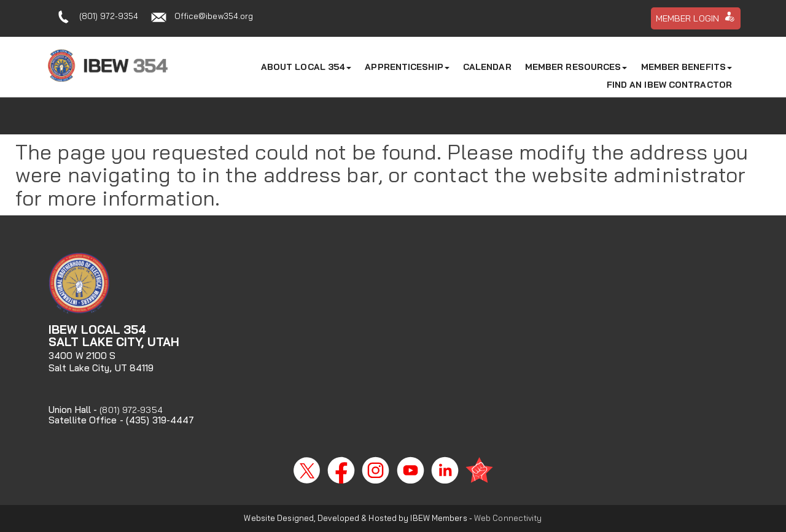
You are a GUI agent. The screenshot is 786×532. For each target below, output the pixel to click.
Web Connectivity (508, 518)
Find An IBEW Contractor (669, 85)
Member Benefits (687, 67)
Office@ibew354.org (214, 16)
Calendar (487, 67)
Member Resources (576, 67)
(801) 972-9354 (109, 16)
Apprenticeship (407, 67)
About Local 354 (306, 67)
